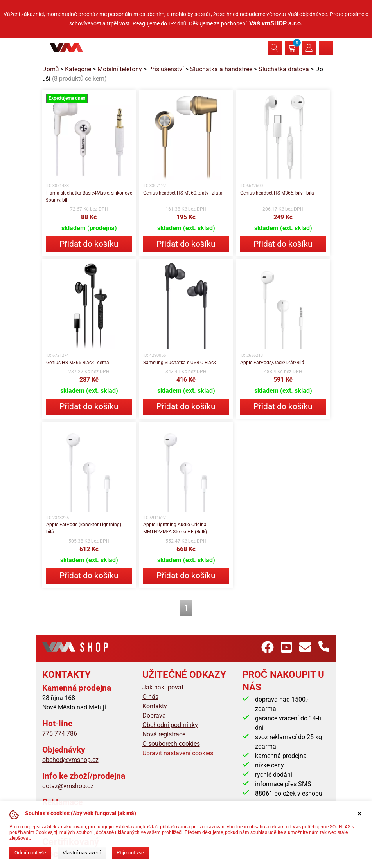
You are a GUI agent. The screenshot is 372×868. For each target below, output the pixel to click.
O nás (150, 697)
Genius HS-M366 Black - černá (78, 363)
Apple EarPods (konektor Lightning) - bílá (85, 528)
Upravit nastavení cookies (178, 753)
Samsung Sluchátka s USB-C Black (180, 363)
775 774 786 (60, 734)
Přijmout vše (130, 853)
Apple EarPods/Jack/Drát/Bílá (272, 363)
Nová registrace (164, 734)
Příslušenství (166, 69)
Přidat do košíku (89, 244)
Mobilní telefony (120, 69)
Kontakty (155, 706)
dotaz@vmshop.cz (68, 786)
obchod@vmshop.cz (70, 760)
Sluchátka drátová (284, 69)
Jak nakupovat (163, 687)
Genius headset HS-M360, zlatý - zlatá (183, 193)
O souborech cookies (171, 744)
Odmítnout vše (30, 853)
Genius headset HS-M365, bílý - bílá (277, 193)
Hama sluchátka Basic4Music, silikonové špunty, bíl (89, 197)
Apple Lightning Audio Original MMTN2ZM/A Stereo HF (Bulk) (175, 528)
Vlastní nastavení (82, 853)
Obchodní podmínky (170, 725)
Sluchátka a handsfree (221, 69)
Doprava (154, 716)
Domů (51, 69)
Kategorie (78, 69)
